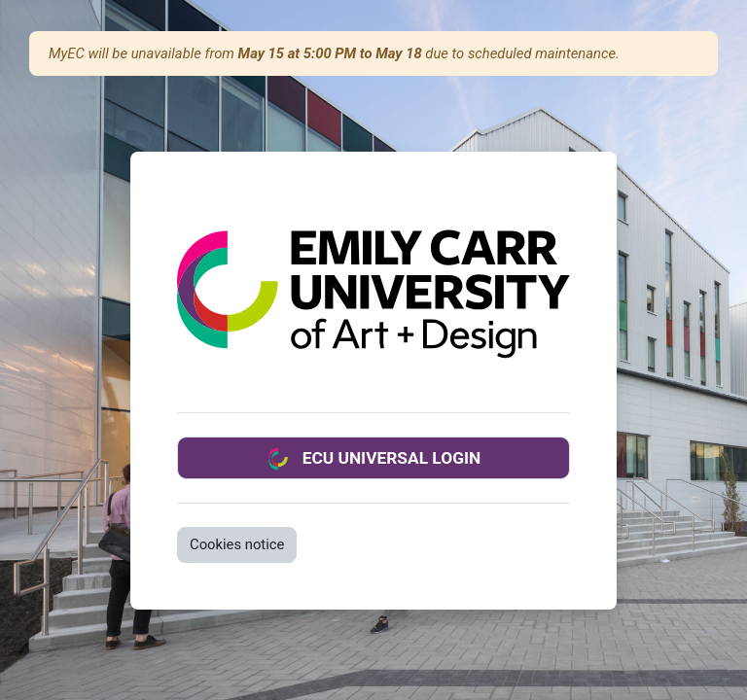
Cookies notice (237, 544)
